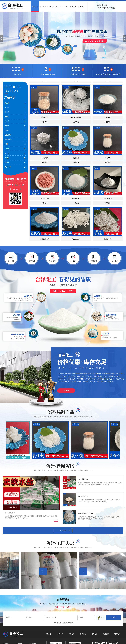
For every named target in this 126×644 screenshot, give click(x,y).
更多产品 (8, 167)
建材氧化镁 (45, 123)
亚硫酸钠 (8, 135)
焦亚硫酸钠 (9, 140)
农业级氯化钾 (45, 204)
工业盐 (7, 103)
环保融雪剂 (45, 163)
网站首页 (49, 634)
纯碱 (6, 144)
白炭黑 (7, 149)
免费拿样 (45, 127)
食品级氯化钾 (76, 204)
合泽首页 (35, 7)
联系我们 (81, 7)
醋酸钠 (7, 162)
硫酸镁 (7, 126)
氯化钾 (7, 153)
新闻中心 (58, 7)
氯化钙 (7, 112)
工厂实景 (66, 7)
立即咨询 (15, 189)
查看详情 (63, 530)
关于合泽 (43, 7)
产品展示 (50, 7)
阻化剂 (7, 158)
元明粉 (7, 130)
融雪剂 (7, 108)
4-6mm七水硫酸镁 (76, 123)
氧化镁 (7, 121)
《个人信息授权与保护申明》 (65, 623)
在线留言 (73, 7)
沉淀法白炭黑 (108, 204)
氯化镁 (7, 117)
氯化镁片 (108, 163)
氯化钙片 (76, 163)
